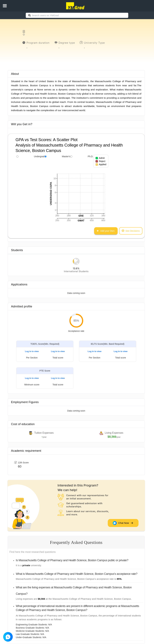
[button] (5, 6)
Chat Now (123, 523)
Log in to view (32, 351)
